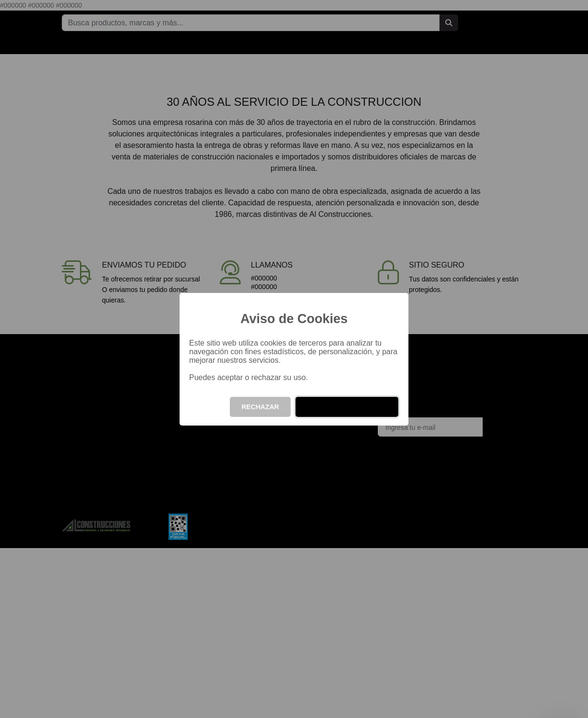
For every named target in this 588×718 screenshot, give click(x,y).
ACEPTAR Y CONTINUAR (347, 407)
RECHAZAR (260, 407)
